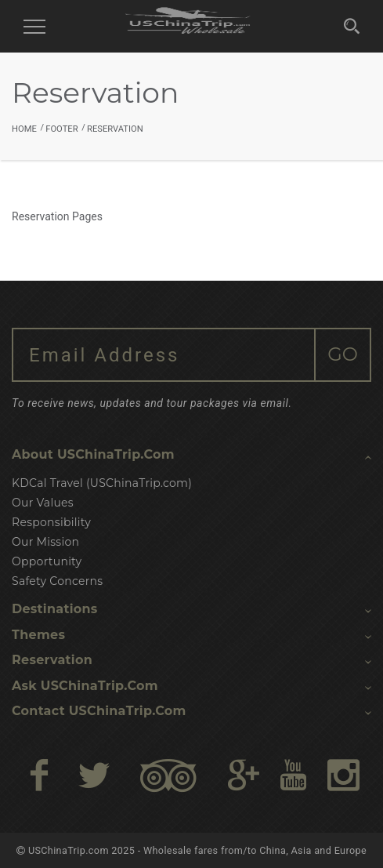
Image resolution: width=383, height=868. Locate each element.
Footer (61, 129)
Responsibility (51, 522)
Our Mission (45, 542)
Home (24, 129)
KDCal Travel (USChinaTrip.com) (102, 483)
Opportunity (47, 561)
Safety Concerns (57, 581)
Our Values (43, 503)
